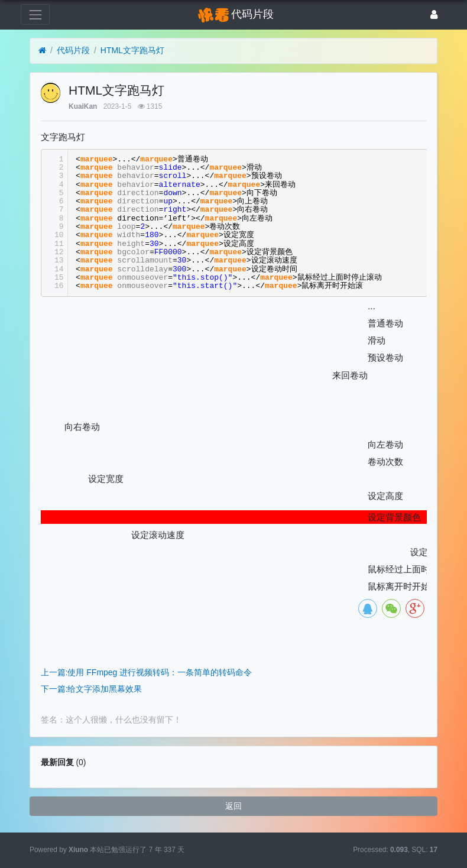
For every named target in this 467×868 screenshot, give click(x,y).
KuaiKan (83, 106)
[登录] (434, 14)
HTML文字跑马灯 (132, 50)
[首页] (42, 51)
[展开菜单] (35, 14)
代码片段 (73, 50)
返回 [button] (234, 806)
